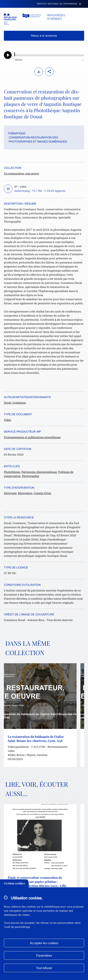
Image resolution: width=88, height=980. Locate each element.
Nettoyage (10, 493)
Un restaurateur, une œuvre (22, 173)
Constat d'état (42, 493)
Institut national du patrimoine (57, 4)
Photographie (31, 476)
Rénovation (25, 493)
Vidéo (7, 420)
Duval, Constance (15, 403)
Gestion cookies (14, 883)
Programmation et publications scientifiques (32, 437)
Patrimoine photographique (39, 472)
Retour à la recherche (44, 36)
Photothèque (12, 472)
